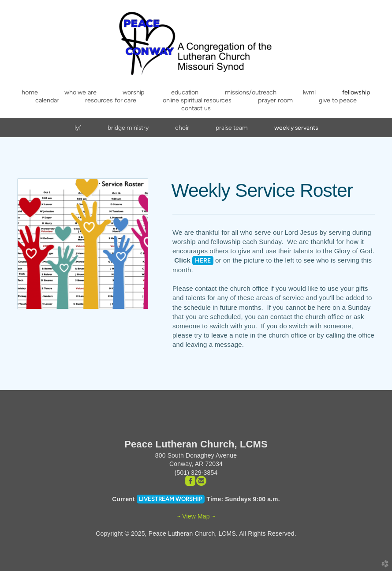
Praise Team (232, 128)
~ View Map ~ (196, 516)
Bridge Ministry (128, 128)
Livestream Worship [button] (171, 499)
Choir (182, 128)
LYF (78, 128)
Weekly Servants (296, 128)
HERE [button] (203, 260)
